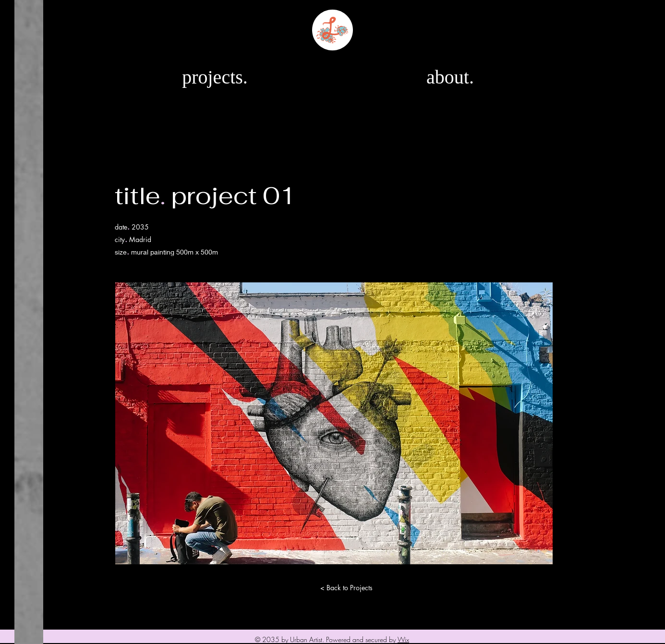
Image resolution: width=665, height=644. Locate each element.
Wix (403, 639)
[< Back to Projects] (347, 588)
